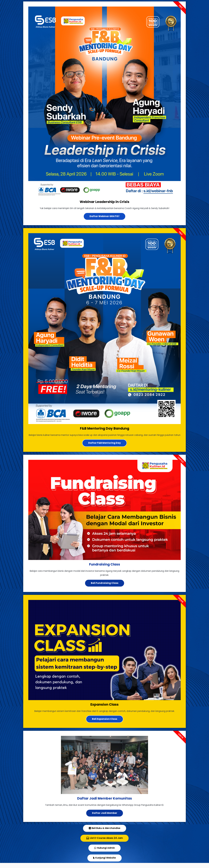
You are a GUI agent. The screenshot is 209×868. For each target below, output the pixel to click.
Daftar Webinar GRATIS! (105, 216)
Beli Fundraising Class (105, 588)
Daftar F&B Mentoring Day (105, 448)
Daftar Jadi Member (105, 818)
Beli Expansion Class (105, 724)
